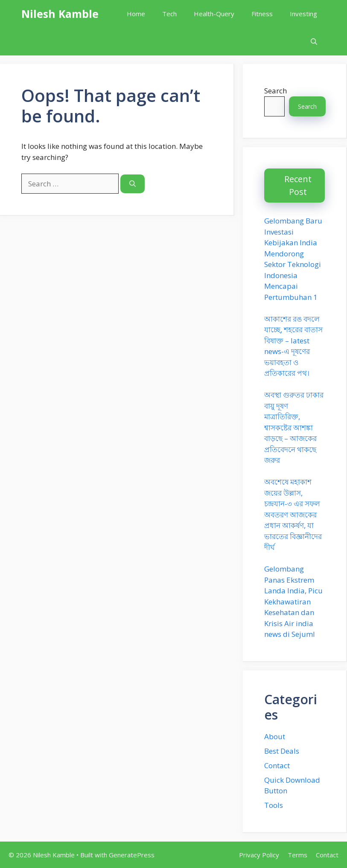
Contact (277, 765)
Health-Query (214, 14)
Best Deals (282, 751)
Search (276, 91)
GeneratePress (132, 855)
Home (136, 14)
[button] (314, 42)
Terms (297, 855)
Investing (303, 14)
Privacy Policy (259, 855)
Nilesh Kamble (60, 14)
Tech (169, 14)
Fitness (262, 14)
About (275, 736)
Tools (274, 805)
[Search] (133, 184)
